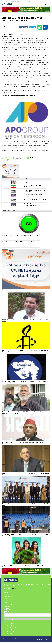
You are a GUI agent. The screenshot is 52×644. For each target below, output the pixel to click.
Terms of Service (8, 598)
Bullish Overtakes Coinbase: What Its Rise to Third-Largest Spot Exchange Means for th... (21, 242)
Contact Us (7, 602)
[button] (26, 2)
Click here (14, 590)
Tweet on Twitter (32, 30)
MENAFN (5, 37)
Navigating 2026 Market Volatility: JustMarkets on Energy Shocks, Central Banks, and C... (21, 246)
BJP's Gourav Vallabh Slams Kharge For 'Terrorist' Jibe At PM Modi (25, 323)
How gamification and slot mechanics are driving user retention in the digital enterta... (20, 244)
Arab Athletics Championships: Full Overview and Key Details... (15, 249)
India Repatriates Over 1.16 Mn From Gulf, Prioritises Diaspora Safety (25, 476)
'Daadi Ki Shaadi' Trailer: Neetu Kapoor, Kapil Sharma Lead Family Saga (24, 568)
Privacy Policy (7, 600)
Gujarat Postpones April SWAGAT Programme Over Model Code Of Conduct (24, 384)
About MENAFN (8, 606)
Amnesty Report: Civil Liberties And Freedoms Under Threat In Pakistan (25, 354)
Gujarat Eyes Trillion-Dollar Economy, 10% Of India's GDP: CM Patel (25, 507)
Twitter (10, 627)
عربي (22, 2)
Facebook (11, 625)
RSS (10, 635)
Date (4, 29)
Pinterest (11, 631)
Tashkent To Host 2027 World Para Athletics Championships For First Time (25, 537)
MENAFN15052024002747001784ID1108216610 (18, 98)
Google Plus (12, 629)
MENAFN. (11, 640)
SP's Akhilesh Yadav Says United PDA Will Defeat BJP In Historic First (24, 445)
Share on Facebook (23, 30)
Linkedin (11, 633)
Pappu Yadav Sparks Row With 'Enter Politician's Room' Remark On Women (24, 415)
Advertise (6, 604)
